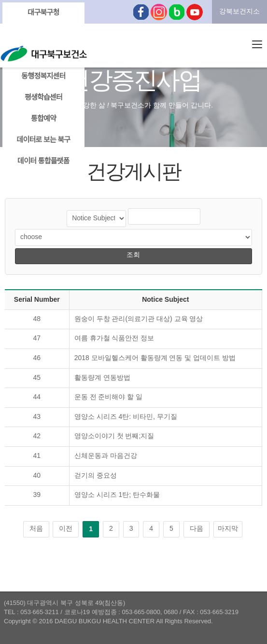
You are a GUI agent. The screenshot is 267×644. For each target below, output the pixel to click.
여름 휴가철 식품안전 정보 (114, 339)
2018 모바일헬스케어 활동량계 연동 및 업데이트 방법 (155, 358)
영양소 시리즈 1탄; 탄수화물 (117, 495)
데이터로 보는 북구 (43, 140)
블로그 (177, 12)
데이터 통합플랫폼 (43, 161)
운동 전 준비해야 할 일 (109, 397)
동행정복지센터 (43, 77)
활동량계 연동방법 (102, 378)
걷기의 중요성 (96, 476)
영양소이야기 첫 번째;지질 (114, 436)
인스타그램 (159, 12)
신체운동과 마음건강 (106, 456)
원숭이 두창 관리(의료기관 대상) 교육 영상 (139, 319)
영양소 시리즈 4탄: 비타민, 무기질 (126, 417)
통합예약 (43, 119)
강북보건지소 (239, 12)
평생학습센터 (43, 98)
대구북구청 (43, 13)
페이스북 (141, 12)
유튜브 (195, 12)
